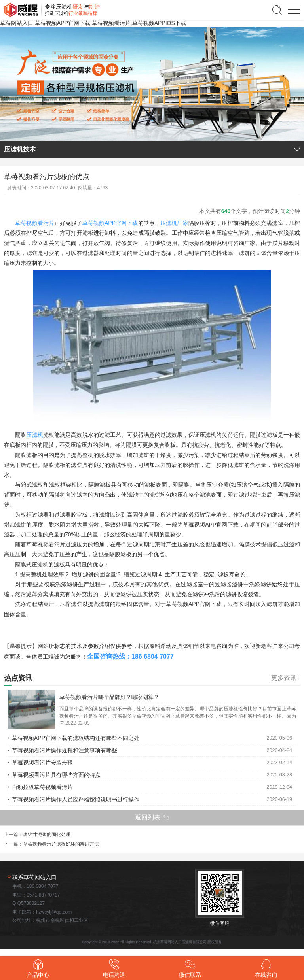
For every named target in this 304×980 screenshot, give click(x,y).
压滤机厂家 (174, 223)
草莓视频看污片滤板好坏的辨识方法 (61, 844)
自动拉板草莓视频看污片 (42, 787)
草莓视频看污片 (35, 223)
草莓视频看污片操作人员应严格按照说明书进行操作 (76, 799)
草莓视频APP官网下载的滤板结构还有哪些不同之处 (76, 738)
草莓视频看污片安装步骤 (42, 763)
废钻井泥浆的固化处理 (47, 835)
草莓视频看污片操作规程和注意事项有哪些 (65, 750)
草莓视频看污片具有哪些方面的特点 (56, 775)
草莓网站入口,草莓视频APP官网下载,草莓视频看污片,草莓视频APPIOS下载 (93, 23)
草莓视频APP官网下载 (110, 223)
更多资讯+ (286, 678)
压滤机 (34, 435)
